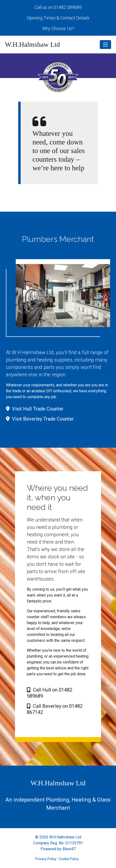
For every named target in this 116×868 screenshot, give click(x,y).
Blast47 (69, 849)
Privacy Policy (46, 859)
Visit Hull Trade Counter (35, 409)
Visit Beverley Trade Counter (40, 419)
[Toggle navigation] (105, 45)
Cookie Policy (69, 859)
